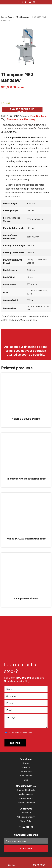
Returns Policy (26, 798)
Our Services (26, 772)
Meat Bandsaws (23, 17)
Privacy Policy (26, 821)
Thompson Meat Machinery (21, 119)
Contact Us (26, 813)
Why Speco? (26, 776)
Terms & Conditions (26, 803)
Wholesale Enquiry (26, 817)
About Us (26, 767)
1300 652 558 (23, 678)
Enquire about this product (22, 110)
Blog (26, 780)
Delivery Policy (26, 794)
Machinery (12, 17)
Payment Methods (26, 790)
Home (4, 17)
